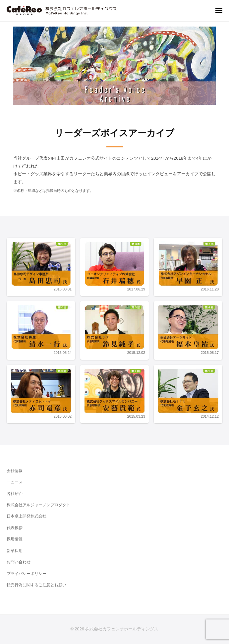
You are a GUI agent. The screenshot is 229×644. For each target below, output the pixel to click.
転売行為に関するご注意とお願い (36, 585)
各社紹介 (15, 494)
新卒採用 (15, 551)
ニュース (15, 482)
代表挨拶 (15, 528)
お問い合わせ (19, 562)
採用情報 (15, 539)
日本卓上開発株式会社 (27, 516)
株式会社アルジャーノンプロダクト (38, 505)
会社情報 (15, 471)
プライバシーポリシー (27, 574)
